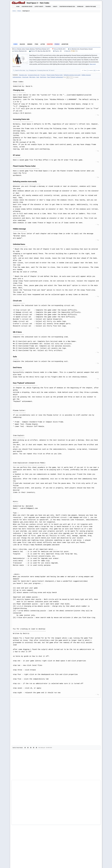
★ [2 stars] (28, 712)
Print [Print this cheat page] (29, 707)
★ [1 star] (25, 712)
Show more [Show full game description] (93, 64)
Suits (38, 77)
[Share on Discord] (32, 702)
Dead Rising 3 (19, 822)
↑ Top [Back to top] (97, 115)
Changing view (23, 75)
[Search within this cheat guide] (47, 70)
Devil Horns (43, 77)
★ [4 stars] (34, 712)
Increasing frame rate (34, 75)
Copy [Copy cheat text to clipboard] (21, 707)
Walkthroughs (52, 864)
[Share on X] (23, 702)
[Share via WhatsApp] (37, 702)
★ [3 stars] (31, 712)
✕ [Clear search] (82, 70)
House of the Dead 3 (20, 825)
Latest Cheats (39, 7)
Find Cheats (33, 864)
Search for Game (91, 7)
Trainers (48, 7)
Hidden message (86, 75)
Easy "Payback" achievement (55, 77)
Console (61, 864)
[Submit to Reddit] (28, 702)
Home (18, 7)
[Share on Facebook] (18, 702)
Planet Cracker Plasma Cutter (55, 75)
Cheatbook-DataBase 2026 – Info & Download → (48, 780)
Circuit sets (25, 77)
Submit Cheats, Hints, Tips (81, 864)
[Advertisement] (56, 27)
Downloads (42, 864)
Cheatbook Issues (27, 7)
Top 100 (68, 864)
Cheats (55, 7)
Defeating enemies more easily (72, 75)
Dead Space (18, 818)
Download (80, 7)
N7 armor (43, 75)
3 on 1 (16, 828)
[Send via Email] (46, 702)
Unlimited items (17, 77)
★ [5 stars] (36, 712)
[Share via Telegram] (42, 702)
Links (92, 864)
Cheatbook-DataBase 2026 (67, 7)
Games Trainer (23, 864)
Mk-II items (32, 77)
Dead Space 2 (19, 815)
